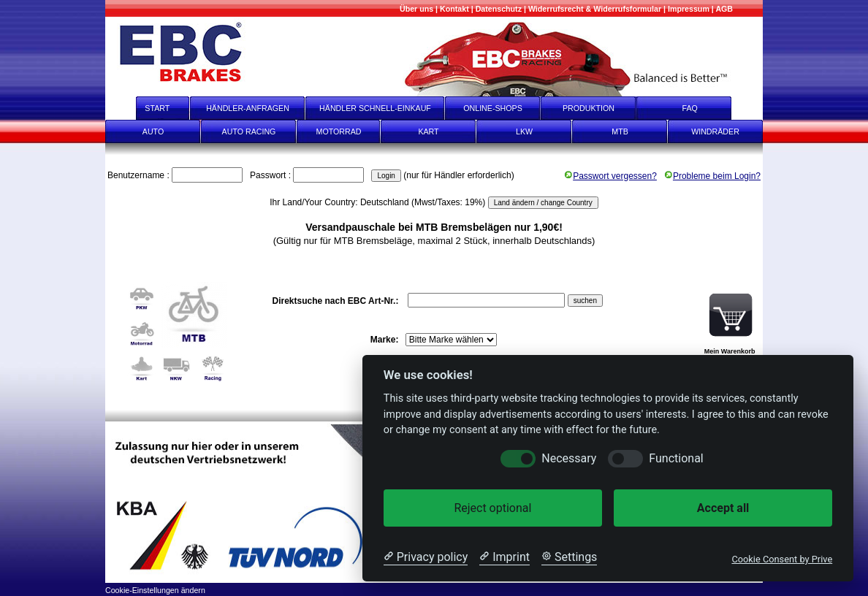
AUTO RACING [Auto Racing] (249, 131)
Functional (676, 458)
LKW (524, 131)
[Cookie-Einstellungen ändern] (155, 589)
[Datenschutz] (499, 9)
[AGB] (724, 9)
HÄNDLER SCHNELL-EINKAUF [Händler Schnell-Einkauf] (375, 108)
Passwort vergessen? (610, 176)
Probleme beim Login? (712, 176)
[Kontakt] (454, 9)
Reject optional (492, 508)
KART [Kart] (428, 131)
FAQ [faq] (700, 108)
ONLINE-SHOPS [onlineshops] (493, 108)
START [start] (148, 108)
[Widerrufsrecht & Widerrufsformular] (595, 9)
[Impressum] (689, 9)
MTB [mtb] (620, 131)
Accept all (723, 508)
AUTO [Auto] (153, 131)
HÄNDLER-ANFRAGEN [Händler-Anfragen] (248, 108)
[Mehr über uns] (416, 9)
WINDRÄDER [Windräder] (715, 131)
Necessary (569, 458)
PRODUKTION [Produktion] (589, 108)
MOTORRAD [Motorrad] (339, 131)
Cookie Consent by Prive (782, 559)
